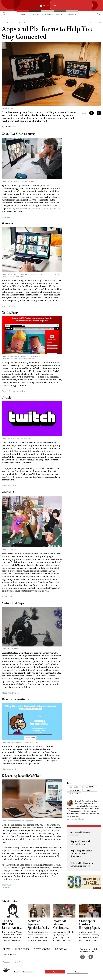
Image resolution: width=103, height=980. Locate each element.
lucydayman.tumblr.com (75, 819)
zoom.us (6, 217)
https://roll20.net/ (10, 693)
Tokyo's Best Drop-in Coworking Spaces (82, 864)
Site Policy (19, 962)
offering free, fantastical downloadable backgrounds (32, 208)
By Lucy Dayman (9, 126)
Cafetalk (6, 888)
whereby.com (8, 306)
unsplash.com (8, 108)
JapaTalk (6, 885)
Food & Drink (35, 14)
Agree (55, 972)
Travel (23, 14)
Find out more (78, 972)
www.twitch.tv (9, 485)
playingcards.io (9, 769)
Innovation (60, 14)
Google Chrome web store (14, 391)
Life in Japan (72, 14)
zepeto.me (7, 596)
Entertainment (48, 14)
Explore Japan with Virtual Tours (80, 843)
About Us (6, 962)
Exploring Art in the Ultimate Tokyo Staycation (81, 854)
